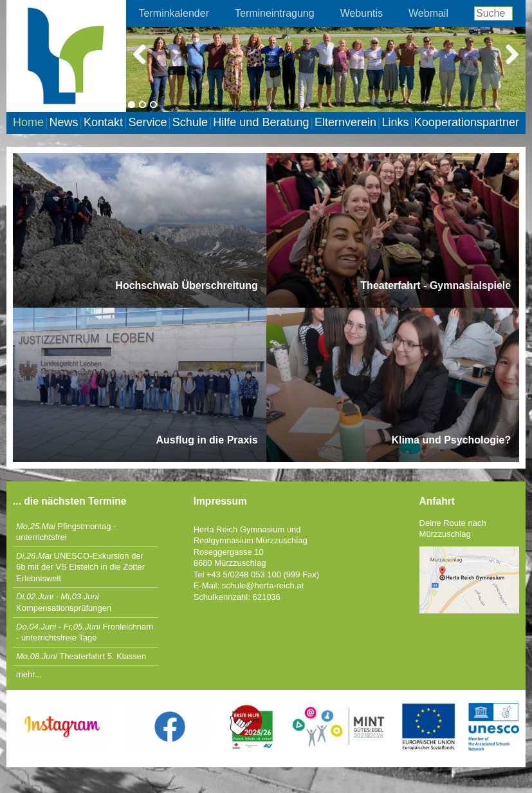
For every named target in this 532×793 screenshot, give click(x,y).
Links (395, 122)
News (63, 122)
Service (147, 122)
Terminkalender (174, 13)
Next (506, 53)
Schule (190, 122)
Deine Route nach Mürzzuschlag (453, 529)
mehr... (29, 674)
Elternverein (345, 122)
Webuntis (362, 13)
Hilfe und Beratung (261, 122)
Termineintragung (275, 13)
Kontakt (103, 122)
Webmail (428, 13)
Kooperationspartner (467, 122)
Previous (145, 53)
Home (28, 122)
